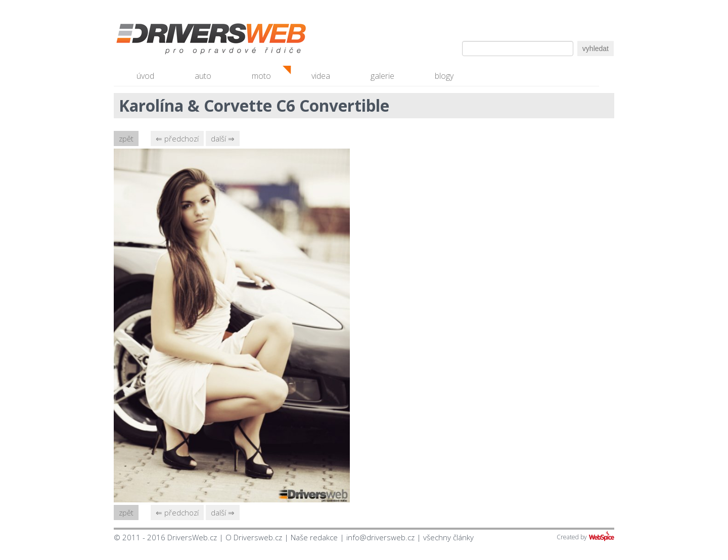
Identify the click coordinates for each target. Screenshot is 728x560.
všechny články (448, 537)
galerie (382, 76)
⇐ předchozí (177, 138)
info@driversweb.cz (380, 537)
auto (203, 76)
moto (261, 76)
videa (321, 76)
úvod (145, 76)
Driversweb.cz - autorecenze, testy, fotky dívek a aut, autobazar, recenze (190, 40)
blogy (444, 76)
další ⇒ (223, 138)
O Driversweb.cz (254, 537)
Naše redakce (314, 537)
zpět (126, 138)
